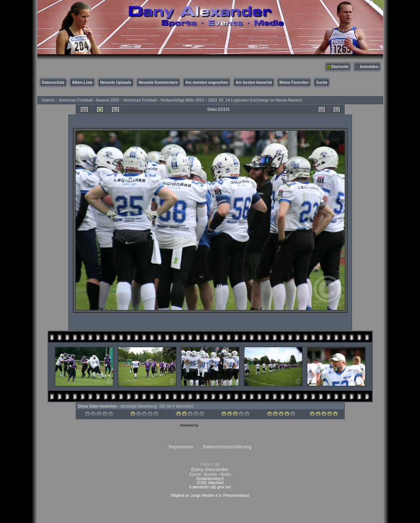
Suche (322, 82)
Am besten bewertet (254, 82)
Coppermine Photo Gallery (219, 425)
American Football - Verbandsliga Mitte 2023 (164, 100)
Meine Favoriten (294, 82)
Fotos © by (210, 469)
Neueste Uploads (115, 82)
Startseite (340, 67)
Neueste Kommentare (159, 82)
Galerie (48, 100)
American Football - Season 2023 (89, 100)
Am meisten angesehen (207, 82)
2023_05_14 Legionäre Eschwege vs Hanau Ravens (255, 100)
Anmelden (369, 67)
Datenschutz (53, 82)
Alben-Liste (82, 82)
